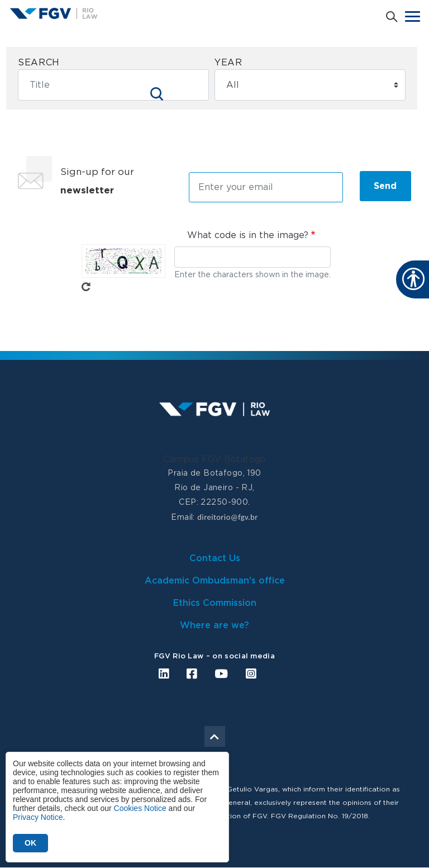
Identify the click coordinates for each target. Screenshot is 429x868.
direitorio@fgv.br (227, 517)
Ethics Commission (215, 603)
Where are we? (214, 625)
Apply (157, 94)
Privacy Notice (38, 817)
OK (30, 843)
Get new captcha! (86, 287)
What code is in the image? (248, 235)
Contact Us (215, 558)
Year (228, 63)
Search (39, 63)
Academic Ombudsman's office (215, 581)
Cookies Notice (140, 808)
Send (385, 186)
